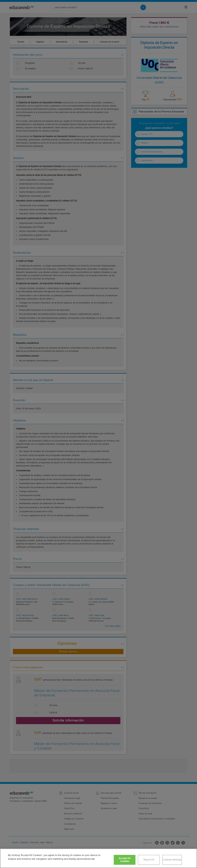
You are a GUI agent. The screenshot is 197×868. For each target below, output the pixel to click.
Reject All (149, 860)
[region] (98, 858)
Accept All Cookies (125, 860)
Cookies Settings (172, 860)
